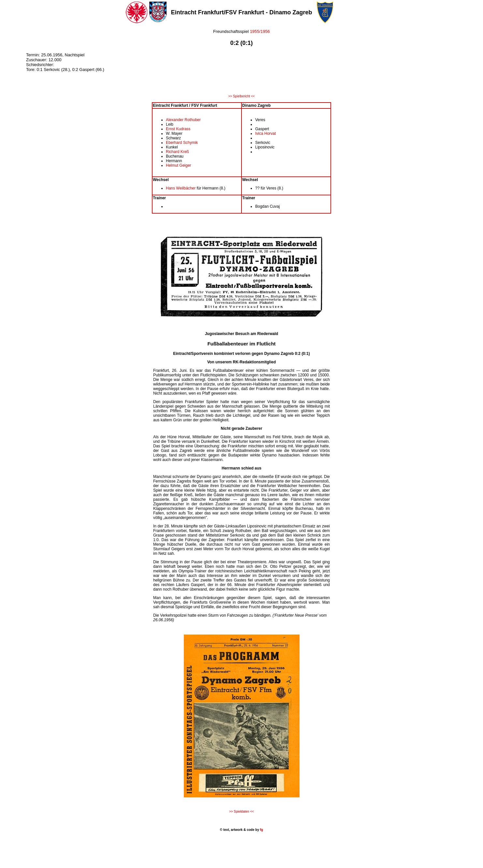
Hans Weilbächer (181, 188)
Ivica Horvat (265, 133)
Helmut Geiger (178, 165)
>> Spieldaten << (242, 812)
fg (261, 830)
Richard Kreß (177, 152)
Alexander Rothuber (183, 120)
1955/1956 (260, 31)
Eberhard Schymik (182, 143)
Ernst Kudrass (178, 129)
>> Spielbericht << (241, 96)
